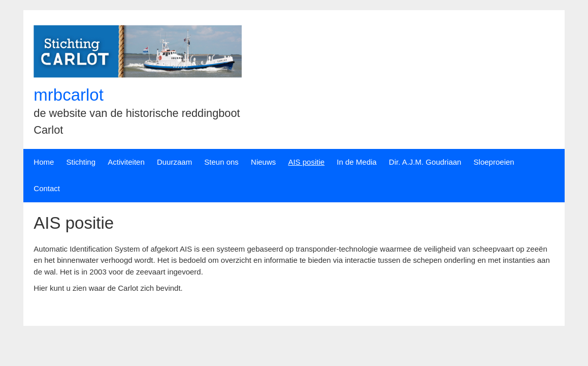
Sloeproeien (494, 162)
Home (44, 162)
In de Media (356, 162)
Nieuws (263, 162)
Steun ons (221, 162)
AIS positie (306, 162)
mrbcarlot (69, 95)
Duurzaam (174, 162)
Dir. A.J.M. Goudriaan (425, 162)
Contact (47, 188)
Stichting (81, 162)
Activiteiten (126, 162)
